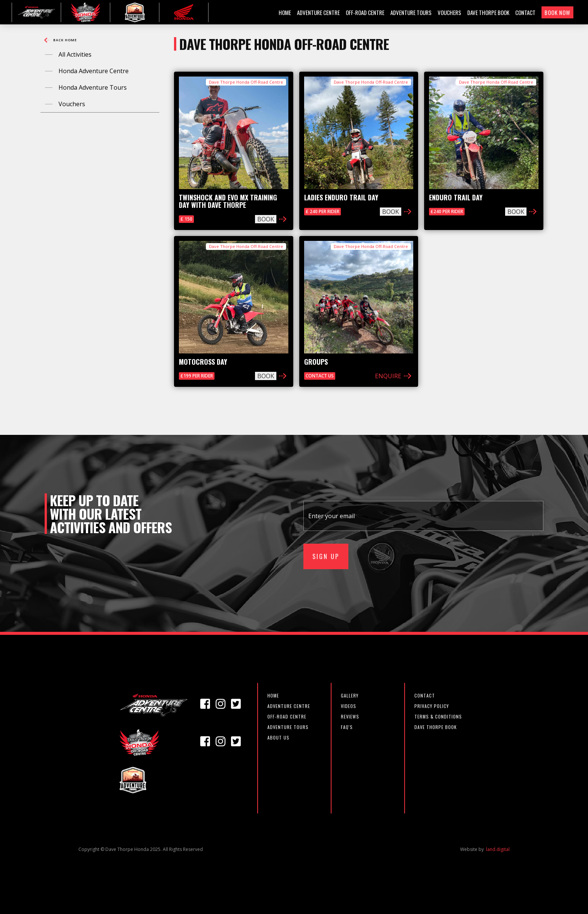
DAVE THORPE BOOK (488, 12)
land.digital (498, 849)
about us (278, 737)
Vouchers (72, 104)
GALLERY (350, 695)
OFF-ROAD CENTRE (365, 12)
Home (273, 695)
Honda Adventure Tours (93, 87)
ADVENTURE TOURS (411, 12)
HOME (285, 12)
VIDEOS (349, 706)
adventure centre (289, 706)
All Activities (75, 54)
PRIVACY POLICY (432, 706)
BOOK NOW (557, 12)
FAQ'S (347, 727)
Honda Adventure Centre (94, 71)
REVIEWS (350, 716)
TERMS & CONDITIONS (438, 716)
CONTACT (525, 12)
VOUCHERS (449, 12)
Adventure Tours (288, 727)
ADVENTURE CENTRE (318, 12)
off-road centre (287, 716)
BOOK (266, 219)
